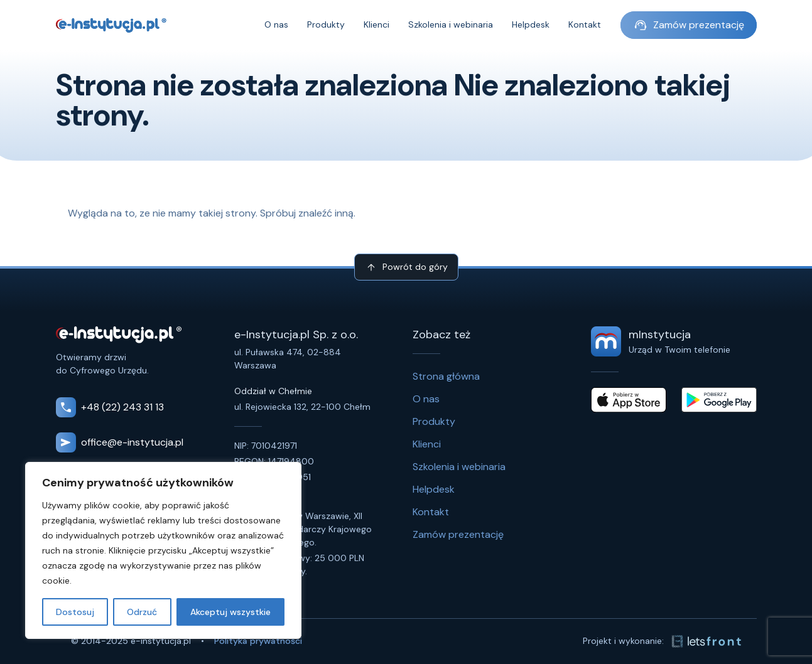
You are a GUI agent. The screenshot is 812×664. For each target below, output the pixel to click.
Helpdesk (531, 25)
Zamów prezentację (689, 25)
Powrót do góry (406, 267)
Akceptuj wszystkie (230, 612)
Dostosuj (75, 612)
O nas (276, 25)
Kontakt (585, 25)
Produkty (326, 25)
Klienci (376, 25)
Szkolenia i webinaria (451, 25)
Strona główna (446, 376)
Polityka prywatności (258, 641)
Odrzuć (142, 612)
